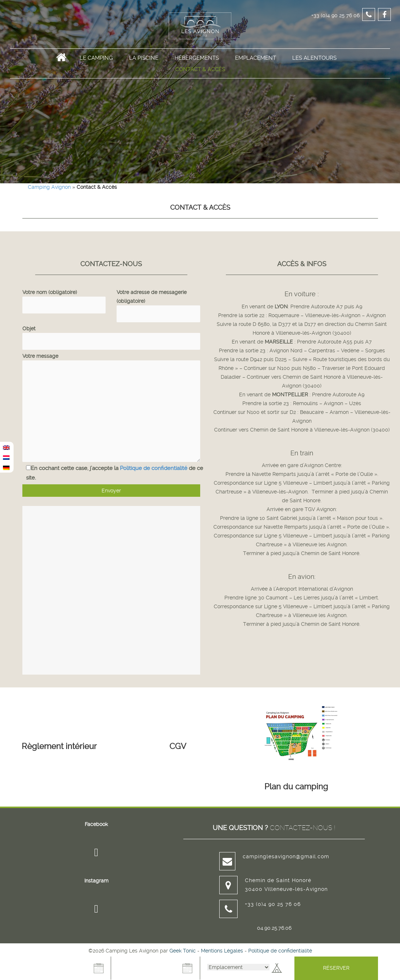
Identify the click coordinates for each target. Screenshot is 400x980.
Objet (111, 335)
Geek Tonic (183, 951)
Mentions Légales (222, 951)
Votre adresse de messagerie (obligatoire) (158, 303)
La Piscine (144, 70)
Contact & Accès (200, 81)
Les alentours (314, 70)
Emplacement (256, 70)
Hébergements (197, 70)
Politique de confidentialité (154, 468)
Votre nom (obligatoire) (64, 298)
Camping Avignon (49, 187)
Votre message (111, 360)
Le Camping (96, 70)
